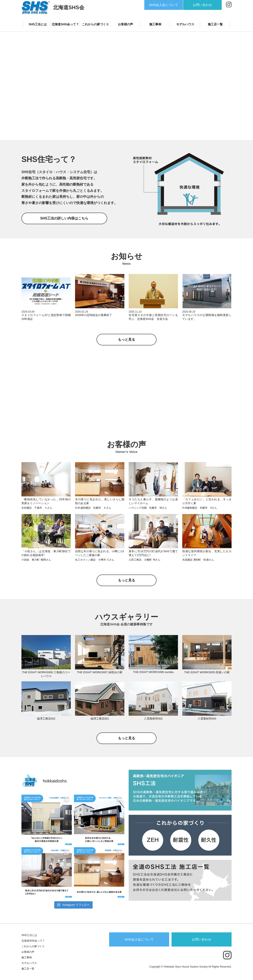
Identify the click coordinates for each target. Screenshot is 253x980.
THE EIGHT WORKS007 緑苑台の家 (100, 672)
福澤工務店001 (100, 719)
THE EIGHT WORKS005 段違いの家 (207, 672)
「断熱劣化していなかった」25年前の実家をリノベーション (46, 504)
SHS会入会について (164, 5)
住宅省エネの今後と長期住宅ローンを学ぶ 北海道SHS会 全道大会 (153, 317)
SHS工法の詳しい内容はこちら (64, 218)
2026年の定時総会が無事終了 (93, 315)
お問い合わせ (202, 5)
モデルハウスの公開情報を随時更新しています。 (207, 317)
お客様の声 (125, 24)
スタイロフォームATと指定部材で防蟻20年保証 (46, 317)
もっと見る (126, 340)
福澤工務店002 (46, 719)
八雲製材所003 (207, 719)
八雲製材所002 (153, 719)
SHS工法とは (38, 24)
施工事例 (155, 24)
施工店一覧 (215, 24)
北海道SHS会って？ (65, 24)
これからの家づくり (95, 24)
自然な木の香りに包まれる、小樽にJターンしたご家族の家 (100, 556)
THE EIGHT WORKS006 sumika (153, 672)
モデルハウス (185, 24)
